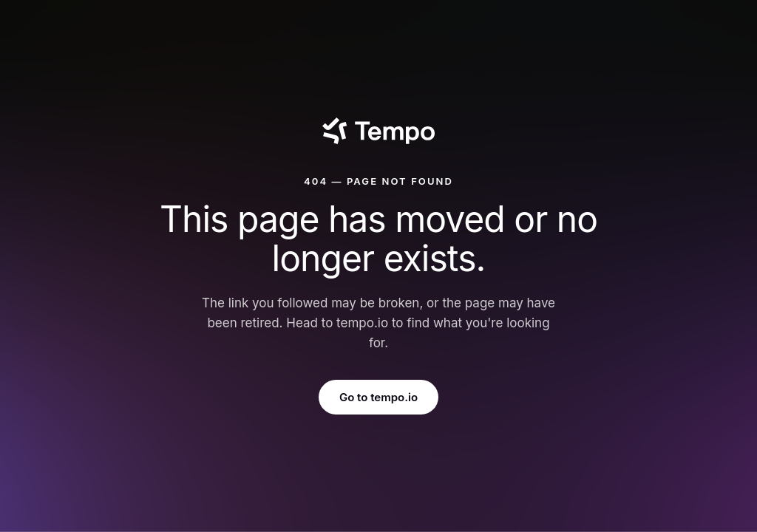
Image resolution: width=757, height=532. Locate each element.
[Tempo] (378, 131)
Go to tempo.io (378, 397)
